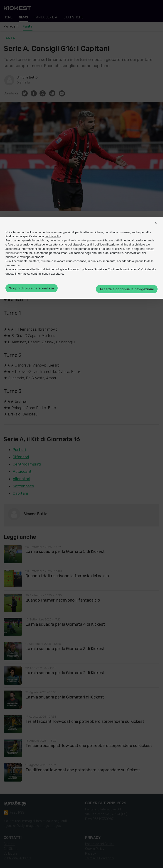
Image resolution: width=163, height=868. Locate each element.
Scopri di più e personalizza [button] (32, 288)
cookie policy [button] (53, 236)
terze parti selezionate (71, 240)
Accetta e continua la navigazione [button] (127, 289)
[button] (156, 227)
